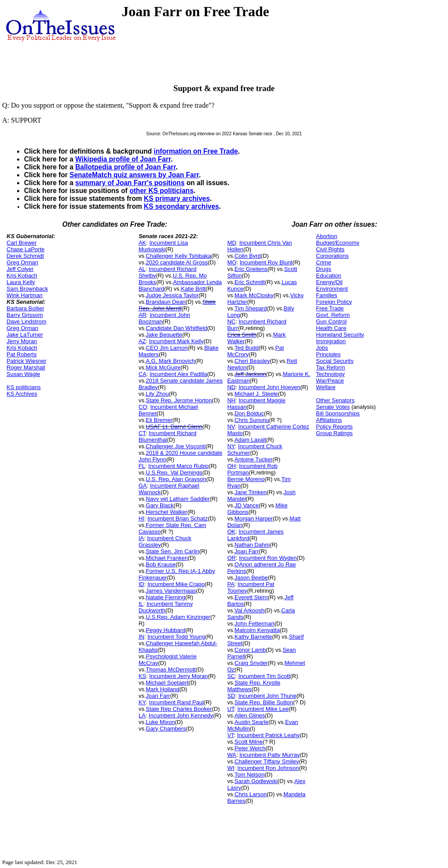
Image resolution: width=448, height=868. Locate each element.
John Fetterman (254, 624)
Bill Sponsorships (338, 413)
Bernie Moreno (246, 479)
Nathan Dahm (252, 545)
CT (142, 433)
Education (329, 276)
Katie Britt (193, 289)
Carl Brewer (22, 243)
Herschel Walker (166, 512)
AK (142, 243)
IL (141, 604)
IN (142, 637)
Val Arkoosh (249, 610)
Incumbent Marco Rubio (178, 466)
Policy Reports (334, 427)
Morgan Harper (254, 518)
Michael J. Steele (256, 394)
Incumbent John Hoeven (269, 387)
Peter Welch (250, 748)
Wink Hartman (24, 295)
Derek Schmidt (25, 256)
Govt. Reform (333, 315)
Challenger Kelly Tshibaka (178, 256)
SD (231, 696)
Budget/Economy (338, 243)
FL (142, 466)
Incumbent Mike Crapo (176, 584)
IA (141, 538)
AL (142, 269)
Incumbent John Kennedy (181, 715)
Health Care (331, 328)
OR (231, 558)
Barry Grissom (25, 315)
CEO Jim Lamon (166, 348)
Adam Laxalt (250, 440)
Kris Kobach (22, 276)
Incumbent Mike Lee (263, 709)
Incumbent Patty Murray (269, 755)
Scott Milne (248, 742)
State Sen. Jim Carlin (172, 551)
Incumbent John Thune (268, 696)
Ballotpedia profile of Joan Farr (126, 167)
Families (326, 295)
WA (231, 755)
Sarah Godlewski (256, 781)
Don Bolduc (249, 413)
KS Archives (22, 394)
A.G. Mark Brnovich (170, 361)
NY (231, 446)
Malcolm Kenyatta (257, 630)
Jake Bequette (164, 335)
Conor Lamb (250, 650)
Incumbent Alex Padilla (178, 374)
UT (231, 709)
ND (231, 387)
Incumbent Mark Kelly (177, 341)
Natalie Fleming (165, 597)
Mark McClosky (254, 295)
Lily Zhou (157, 394)
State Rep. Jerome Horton (179, 400)
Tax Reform (330, 367)
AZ (142, 341)
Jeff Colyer (20, 269)
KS (142, 676)
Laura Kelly (21, 282)
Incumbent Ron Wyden (268, 558)
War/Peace (330, 381)
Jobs (322, 348)
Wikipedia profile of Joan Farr (123, 159)
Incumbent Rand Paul (177, 702)
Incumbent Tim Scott (264, 676)
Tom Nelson (250, 775)
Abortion (326, 236)
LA (142, 715)
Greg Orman (22, 262)
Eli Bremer (159, 420)
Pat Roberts (22, 354)
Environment (332, 289)
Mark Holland (163, 689)
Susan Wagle (23, 374)
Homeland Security (340, 335)
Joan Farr (158, 696)
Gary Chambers (166, 729)
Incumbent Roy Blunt (266, 262)
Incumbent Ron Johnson (268, 768)
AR (143, 315)
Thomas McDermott (171, 669)
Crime (324, 262)
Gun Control (331, 322)
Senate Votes (333, 407)
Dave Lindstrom (26, 322)
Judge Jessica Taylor (172, 295)
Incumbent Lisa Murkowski (163, 246)
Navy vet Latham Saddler (178, 499)
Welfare (326, 387)
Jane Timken (251, 492)
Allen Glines (250, 715)
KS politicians (24, 387)
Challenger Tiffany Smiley (267, 761)
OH (231, 466)
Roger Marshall (26, 367)
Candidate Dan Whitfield (176, 328)
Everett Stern (251, 597)
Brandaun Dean (166, 302)
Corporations (332, 256)
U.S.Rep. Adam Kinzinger (178, 617)
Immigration (331, 341)
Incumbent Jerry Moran (178, 676)
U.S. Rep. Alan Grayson (176, 479)
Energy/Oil (329, 282)
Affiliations (329, 420)
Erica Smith (241, 335)
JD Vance (247, 505)
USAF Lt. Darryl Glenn (174, 427)
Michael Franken (167, 558)
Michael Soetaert (167, 683)
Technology (330, 374)
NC (231, 322)
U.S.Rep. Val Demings (174, 473)
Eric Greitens (251, 269)
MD (231, 243)
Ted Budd (247, 348)
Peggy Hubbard (165, 630)
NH (231, 400)
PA (231, 584)
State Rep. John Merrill (177, 305)
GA (143, 486)
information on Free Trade (196, 151)
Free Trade (330, 308)
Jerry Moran (22, 341)
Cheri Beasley (252, 361)
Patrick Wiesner (26, 361)
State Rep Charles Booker (179, 709)
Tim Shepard (251, 308)
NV (231, 427)
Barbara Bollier (25, 308)
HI (142, 518)
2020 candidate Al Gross (177, 262)
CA (143, 374)
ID (142, 584)
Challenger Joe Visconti (175, 446)
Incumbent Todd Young (176, 637)
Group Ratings (334, 433)
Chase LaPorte (26, 249)
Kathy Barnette (253, 637)
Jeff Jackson (250, 374)
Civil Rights (330, 249)
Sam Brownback (27, 289)
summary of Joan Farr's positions (130, 183)
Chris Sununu (252, 420)
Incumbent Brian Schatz (178, 518)
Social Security (335, 361)
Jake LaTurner (25, 335)
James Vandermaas (171, 591)
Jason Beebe (251, 578)
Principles (328, 354)
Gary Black (160, 505)
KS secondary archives (182, 206)
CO (143, 407)
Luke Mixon (160, 722)
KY (142, 702)
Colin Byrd (248, 256)
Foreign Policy (334, 302)
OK (231, 532)
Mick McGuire (163, 367)
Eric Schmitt (250, 282)
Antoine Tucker (254, 459)
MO (232, 262)
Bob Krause (161, 564)
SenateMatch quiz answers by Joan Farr (134, 175)
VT (230, 735)
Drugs (324, 269)
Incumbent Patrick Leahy (268, 735)
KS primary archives (177, 199)
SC (231, 676)
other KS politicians (161, 191)
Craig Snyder (251, 663)
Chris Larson (251, 794)
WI (231, 768)
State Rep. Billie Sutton (264, 702)
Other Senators (335, 400)
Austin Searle (251, 722)
